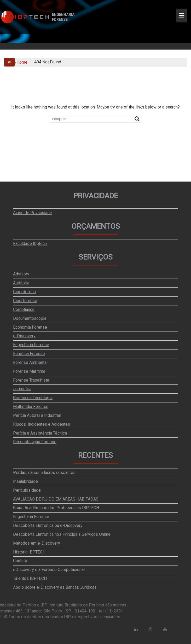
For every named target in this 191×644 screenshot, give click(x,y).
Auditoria (21, 283)
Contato (20, 561)
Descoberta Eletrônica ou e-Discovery (48, 525)
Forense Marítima (29, 371)
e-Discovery (24, 336)
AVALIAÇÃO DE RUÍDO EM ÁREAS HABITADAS (56, 499)
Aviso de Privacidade (33, 213)
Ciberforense (25, 301)
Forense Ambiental (30, 362)
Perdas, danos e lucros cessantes (44, 473)
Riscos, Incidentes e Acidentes (42, 424)
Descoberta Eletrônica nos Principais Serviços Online (62, 534)
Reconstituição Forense (35, 442)
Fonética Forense (29, 354)
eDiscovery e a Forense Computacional (49, 570)
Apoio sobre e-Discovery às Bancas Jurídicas (55, 587)
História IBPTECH (29, 552)
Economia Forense (30, 327)
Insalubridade (25, 481)
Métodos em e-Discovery (37, 543)
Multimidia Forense (31, 407)
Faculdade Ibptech (30, 243)
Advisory (21, 274)
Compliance (24, 309)
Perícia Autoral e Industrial (37, 415)
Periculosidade (27, 490)
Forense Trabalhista (31, 380)
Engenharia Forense (31, 345)
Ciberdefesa (24, 292)
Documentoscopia (30, 318)
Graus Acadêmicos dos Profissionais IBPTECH (56, 508)
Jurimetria (22, 389)
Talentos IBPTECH (30, 578)
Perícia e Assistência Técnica (40, 433)
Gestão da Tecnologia (33, 398)
